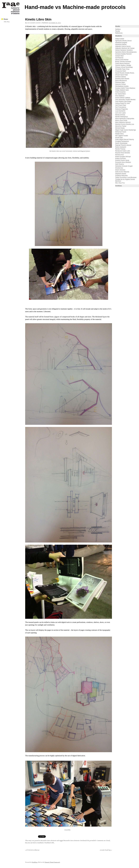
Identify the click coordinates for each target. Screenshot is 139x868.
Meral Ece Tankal (121, 126)
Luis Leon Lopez (120, 113)
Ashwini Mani (119, 56)
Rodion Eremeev (121, 158)
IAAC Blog (7, 22)
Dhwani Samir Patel (121, 75)
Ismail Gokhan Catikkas (123, 98)
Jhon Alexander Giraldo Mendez (125, 100)
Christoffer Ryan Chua (122, 69)
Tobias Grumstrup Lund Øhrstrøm (126, 177)
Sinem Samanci (120, 170)
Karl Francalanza (121, 107)
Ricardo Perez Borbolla (123, 153)
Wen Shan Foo (120, 183)
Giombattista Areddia (122, 86)
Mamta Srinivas (120, 115)
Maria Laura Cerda (121, 120)
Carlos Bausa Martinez (122, 63)
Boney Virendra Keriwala (123, 62)
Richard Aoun (120, 155)
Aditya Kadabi (120, 39)
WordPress (35, 862)
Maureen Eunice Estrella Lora (125, 124)
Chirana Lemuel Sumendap (124, 67)
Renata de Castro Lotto (123, 151)
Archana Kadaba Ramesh (123, 54)
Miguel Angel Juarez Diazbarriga (126, 130)
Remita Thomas (120, 149)
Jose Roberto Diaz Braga (123, 101)
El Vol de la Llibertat (32, 850)
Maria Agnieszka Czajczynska (125, 119)
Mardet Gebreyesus (121, 117)
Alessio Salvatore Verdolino (124, 50)
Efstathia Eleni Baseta (122, 79)
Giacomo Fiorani (120, 84)
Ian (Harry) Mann (34, 23)
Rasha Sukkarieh (121, 147)
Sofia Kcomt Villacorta (122, 172)
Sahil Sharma (120, 164)
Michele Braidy (120, 128)
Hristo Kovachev (120, 92)
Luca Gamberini (120, 111)
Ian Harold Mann (121, 94)
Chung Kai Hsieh (121, 71)
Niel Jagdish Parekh (122, 136)
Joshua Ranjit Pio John (123, 103)
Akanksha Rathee (121, 44)
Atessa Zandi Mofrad (122, 60)
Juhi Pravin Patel (121, 105)
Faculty (118, 31)
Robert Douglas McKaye (123, 157)
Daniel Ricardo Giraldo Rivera (125, 73)
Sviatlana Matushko (121, 176)
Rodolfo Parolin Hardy (122, 160)
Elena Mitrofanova (121, 81)
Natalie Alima (119, 134)
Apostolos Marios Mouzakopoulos (126, 52)
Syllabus (118, 29)
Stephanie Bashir (121, 174)
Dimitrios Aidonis (121, 77)
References (119, 33)
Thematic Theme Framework (52, 862)
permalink (93, 841)
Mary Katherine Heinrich (123, 122)
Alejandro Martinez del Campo (125, 48)
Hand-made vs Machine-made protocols (75, 7)
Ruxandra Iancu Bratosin (48, 841)
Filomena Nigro (120, 82)
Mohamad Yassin (121, 132)
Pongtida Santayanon (122, 141)
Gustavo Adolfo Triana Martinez (125, 88)
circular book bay (106, 850)
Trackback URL (49, 843)
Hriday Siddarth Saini (122, 90)
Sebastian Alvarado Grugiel (124, 166)
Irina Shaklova (120, 96)
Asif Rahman (119, 58)
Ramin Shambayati (121, 143)
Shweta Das (119, 168)
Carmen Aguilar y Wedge (123, 65)
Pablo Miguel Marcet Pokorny (125, 139)
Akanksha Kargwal (121, 43)
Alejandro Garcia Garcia (123, 46)
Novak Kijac (119, 138)
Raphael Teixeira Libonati (123, 145)
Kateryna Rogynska (121, 109)
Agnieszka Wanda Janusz (123, 41)
